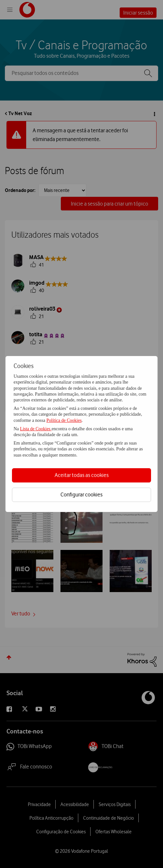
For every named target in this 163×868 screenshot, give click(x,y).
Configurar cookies (81, 494)
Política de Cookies (64, 420)
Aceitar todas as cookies (82, 475)
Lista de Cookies (36, 429)
